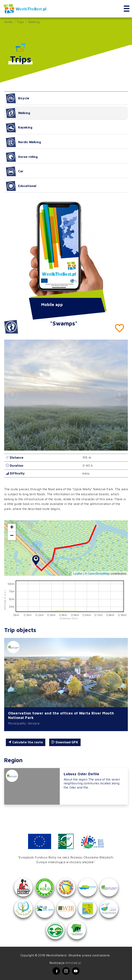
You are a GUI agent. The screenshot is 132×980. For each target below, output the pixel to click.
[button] (120, 395)
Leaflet (78, 574)
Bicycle (18, 98)
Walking (34, 22)
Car (15, 171)
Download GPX (65, 742)
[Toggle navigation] (127, 9)
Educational (21, 186)
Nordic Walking (23, 142)
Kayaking (19, 128)
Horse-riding (22, 157)
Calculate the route (26, 742)
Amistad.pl (73, 963)
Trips (20, 22)
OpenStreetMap (99, 574)
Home (8, 22)
